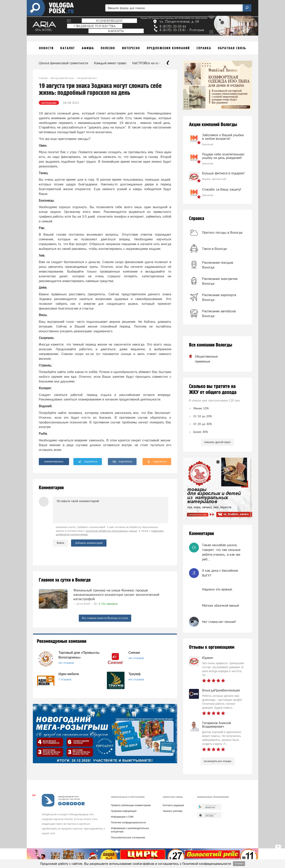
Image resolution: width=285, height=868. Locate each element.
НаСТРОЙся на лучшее (149, 63)
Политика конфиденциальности (128, 823)
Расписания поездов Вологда (218, 265)
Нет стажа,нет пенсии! (219, 622)
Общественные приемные (203, 359)
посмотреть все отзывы (218, 761)
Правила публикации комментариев (131, 805)
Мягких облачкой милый (220, 605)
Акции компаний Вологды (213, 125)
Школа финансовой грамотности (63, 63)
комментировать (54, 461)
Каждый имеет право (110, 63)
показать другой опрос (218, 442)
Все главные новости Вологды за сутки (105, 618)
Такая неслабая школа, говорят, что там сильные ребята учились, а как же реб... (221, 552)
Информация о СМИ (122, 817)
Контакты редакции (173, 805)
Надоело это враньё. (218, 589)
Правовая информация (124, 811)
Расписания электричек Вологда (220, 281)
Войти (60, 543)
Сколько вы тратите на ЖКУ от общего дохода (213, 389)
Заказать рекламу (173, 811)
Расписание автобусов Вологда (219, 314)
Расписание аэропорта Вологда (219, 297)
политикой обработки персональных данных (111, 531)
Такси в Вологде (214, 249)
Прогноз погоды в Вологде (222, 232)
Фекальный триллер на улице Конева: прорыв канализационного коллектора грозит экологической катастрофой (116, 595)
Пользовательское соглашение (128, 838)
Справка (197, 219)
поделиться (88, 462)
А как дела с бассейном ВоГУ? (220, 573)
